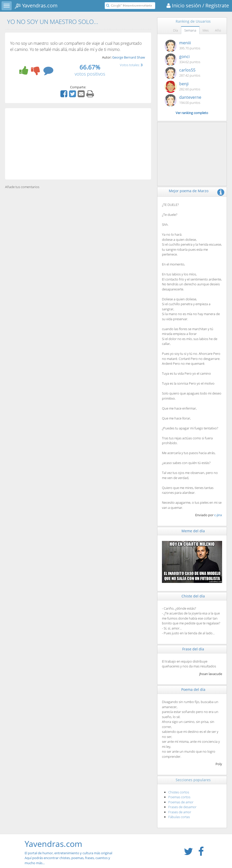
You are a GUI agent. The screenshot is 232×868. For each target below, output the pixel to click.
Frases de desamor (182, 807)
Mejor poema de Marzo (189, 191)
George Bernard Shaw (129, 57)
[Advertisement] (78, 144)
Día (176, 30)
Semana (190, 30)
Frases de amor (180, 812)
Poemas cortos (179, 797)
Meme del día (193, 531)
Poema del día (193, 689)
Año (218, 30)
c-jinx (218, 515)
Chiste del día (193, 596)
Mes (206, 30)
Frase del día (193, 649)
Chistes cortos (179, 792)
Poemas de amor (181, 802)
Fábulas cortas (179, 817)
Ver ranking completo (192, 113)
